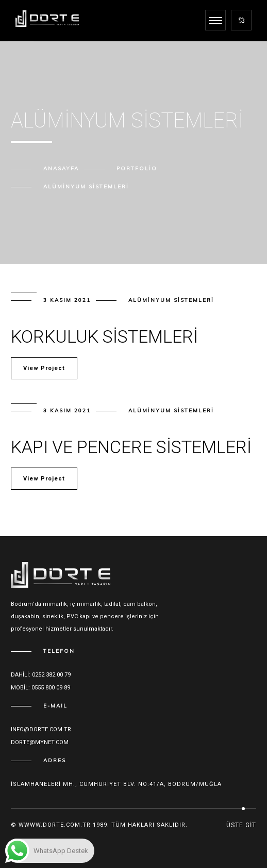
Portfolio (137, 168)
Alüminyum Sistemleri (171, 300)
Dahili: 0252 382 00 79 (41, 675)
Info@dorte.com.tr (41, 729)
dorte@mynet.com (40, 742)
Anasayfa (61, 168)
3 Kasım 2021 (67, 300)
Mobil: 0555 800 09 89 (40, 688)
